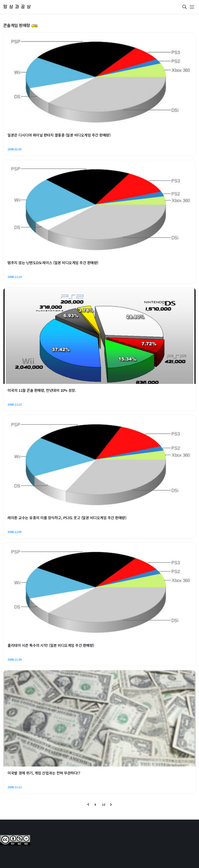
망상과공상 (18, 7)
